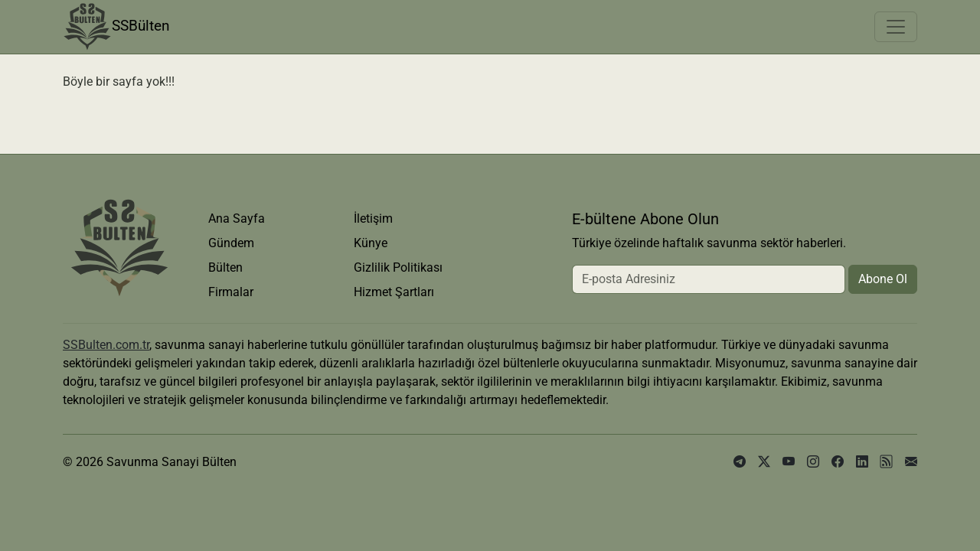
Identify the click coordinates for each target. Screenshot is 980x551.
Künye (371, 243)
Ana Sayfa (237, 218)
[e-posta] (911, 462)
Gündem (231, 243)
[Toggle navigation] (896, 27)
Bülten (225, 267)
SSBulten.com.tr (106, 345)
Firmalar (231, 292)
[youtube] (789, 462)
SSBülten (116, 27)
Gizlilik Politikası (398, 267)
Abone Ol (883, 279)
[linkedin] (862, 462)
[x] (764, 462)
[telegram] (740, 462)
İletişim (373, 218)
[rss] (887, 462)
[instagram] (813, 462)
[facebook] (838, 462)
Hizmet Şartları (394, 292)
